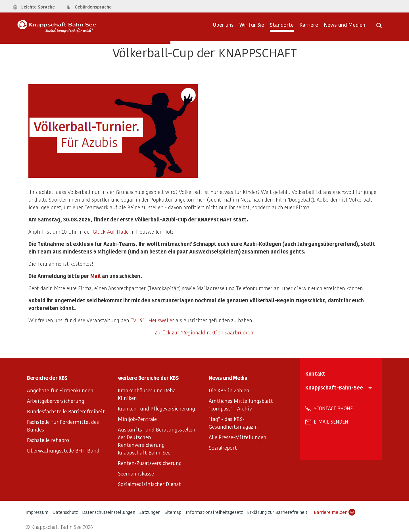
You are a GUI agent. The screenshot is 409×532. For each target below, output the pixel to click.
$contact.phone (333, 408)
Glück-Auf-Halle (111, 232)
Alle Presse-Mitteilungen (238, 437)
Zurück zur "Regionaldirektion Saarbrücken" (204, 332)
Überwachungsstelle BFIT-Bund (63, 450)
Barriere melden (335, 512)
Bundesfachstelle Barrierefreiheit (66, 411)
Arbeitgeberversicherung (56, 401)
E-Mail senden (331, 422)
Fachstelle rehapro (48, 440)
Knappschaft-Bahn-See (334, 387)
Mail (96, 276)
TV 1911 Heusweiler (152, 320)
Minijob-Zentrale (137, 419)
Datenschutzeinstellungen (109, 512)
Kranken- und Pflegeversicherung (156, 408)
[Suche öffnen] (379, 27)
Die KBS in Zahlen (229, 390)
